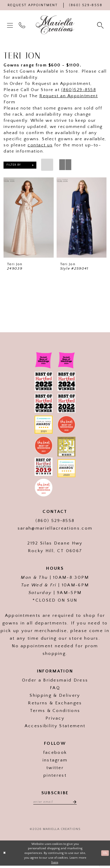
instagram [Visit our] (55, 761)
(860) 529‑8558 (55, 522)
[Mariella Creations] (55, 25)
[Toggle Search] (101, 25)
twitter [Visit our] (55, 769)
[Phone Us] (86, 5)
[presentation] (29, 218)
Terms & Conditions (55, 712)
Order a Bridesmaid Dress (55, 681)
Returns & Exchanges (55, 704)
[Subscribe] (77, 803)
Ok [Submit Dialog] (104, 855)
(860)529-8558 (79, 90)
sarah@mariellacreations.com (55, 529)
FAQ (55, 689)
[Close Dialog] (5, 855)
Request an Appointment (68, 96)
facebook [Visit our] (55, 754)
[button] (11, 25)
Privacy (55, 719)
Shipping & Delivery (55, 697)
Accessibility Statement (55, 727)
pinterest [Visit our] (55, 777)
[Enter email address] (55, 803)
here (55, 864)
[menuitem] (11, 25)
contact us (40, 145)
